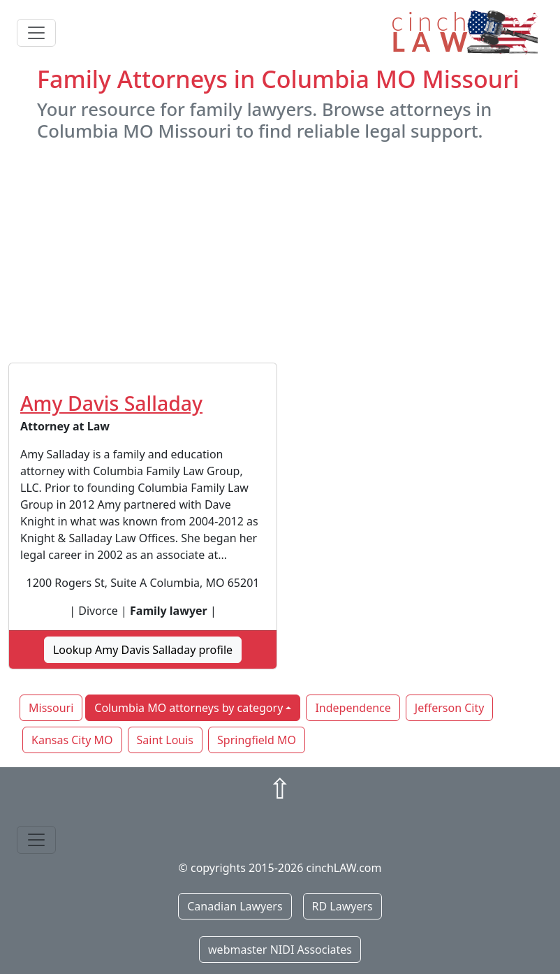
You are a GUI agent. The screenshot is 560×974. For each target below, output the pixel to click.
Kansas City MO (72, 740)
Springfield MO (257, 740)
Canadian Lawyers (235, 906)
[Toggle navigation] (36, 33)
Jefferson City (450, 708)
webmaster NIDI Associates (280, 950)
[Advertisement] (280, 252)
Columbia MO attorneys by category (189, 708)
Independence (353, 708)
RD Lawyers (342, 906)
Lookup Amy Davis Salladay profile (143, 650)
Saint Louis (165, 740)
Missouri (51, 708)
